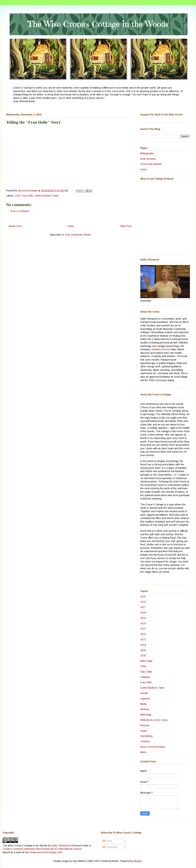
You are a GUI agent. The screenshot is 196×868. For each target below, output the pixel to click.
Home (71, 226)
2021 (143, 629)
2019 (143, 618)
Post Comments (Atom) (78, 235)
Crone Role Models (151, 164)
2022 (143, 634)
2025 (143, 650)
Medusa (145, 709)
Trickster (145, 741)
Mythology (146, 715)
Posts (107, 841)
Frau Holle (27, 196)
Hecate (144, 693)
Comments (110, 847)
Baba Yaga (146, 661)
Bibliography (147, 153)
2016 (18, 196)
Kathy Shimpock (60, 846)
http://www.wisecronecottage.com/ (43, 852)
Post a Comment (20, 211)
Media (144, 704)
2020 (143, 623)
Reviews (145, 725)
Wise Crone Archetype (153, 747)
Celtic (143, 666)
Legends (145, 699)
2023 (143, 639)
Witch (143, 752)
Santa (144, 731)
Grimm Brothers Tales (47, 196)
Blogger (138, 861)
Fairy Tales (146, 672)
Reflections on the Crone (154, 720)
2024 (143, 645)
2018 (143, 613)
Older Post (126, 226)
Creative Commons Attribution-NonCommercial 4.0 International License (42, 849)
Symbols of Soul (160, 349)
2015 (143, 597)
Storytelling (146, 736)
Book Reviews (148, 159)
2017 (143, 607)
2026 (143, 655)
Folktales (145, 677)
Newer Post (15, 226)
